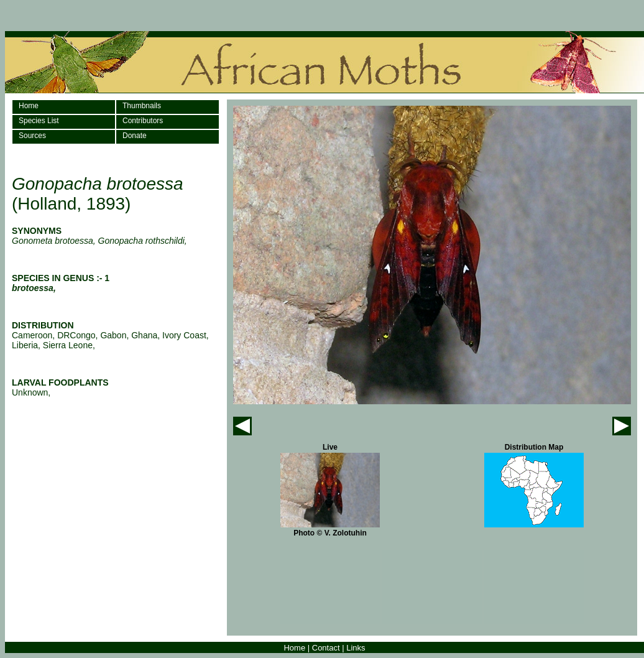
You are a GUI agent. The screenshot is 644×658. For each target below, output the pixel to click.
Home (29, 106)
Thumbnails (142, 106)
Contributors (143, 121)
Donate (135, 136)
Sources (32, 136)
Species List (39, 121)
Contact (326, 648)
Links (356, 648)
